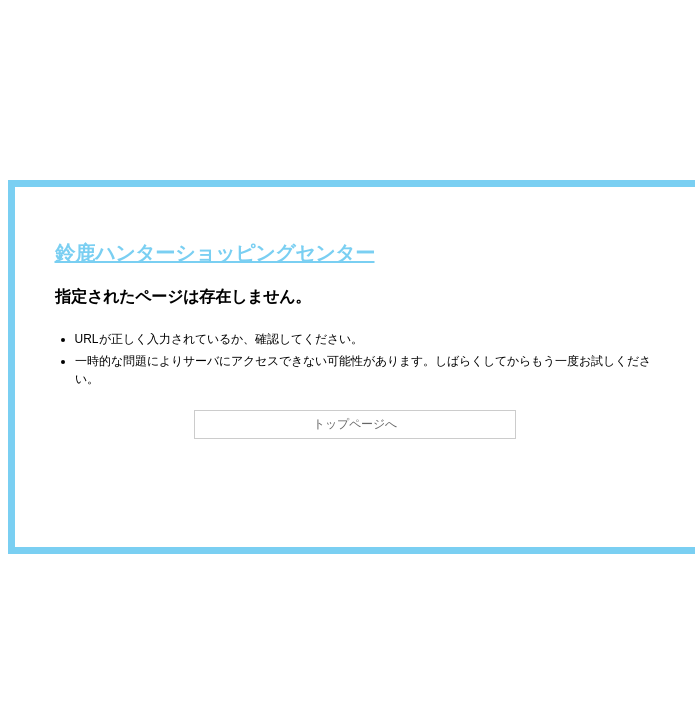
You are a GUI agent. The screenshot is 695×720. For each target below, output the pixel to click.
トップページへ (355, 424)
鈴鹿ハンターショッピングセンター (215, 253)
